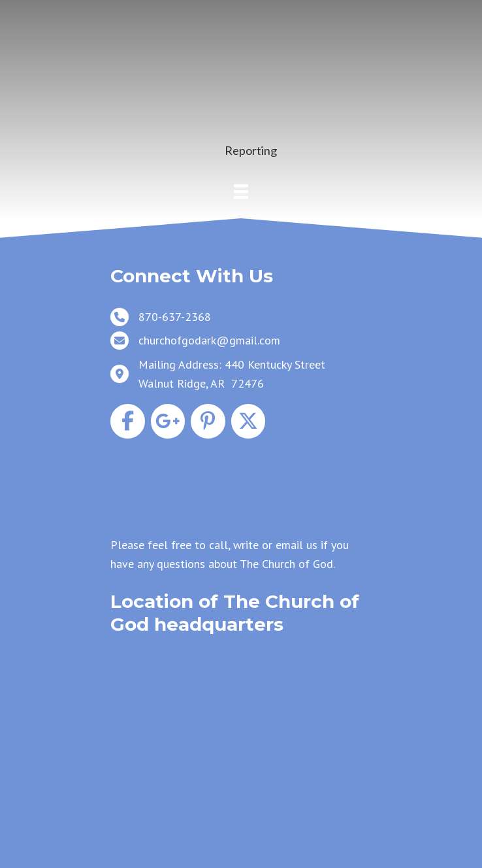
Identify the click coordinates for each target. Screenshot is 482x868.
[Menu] (241, 191)
